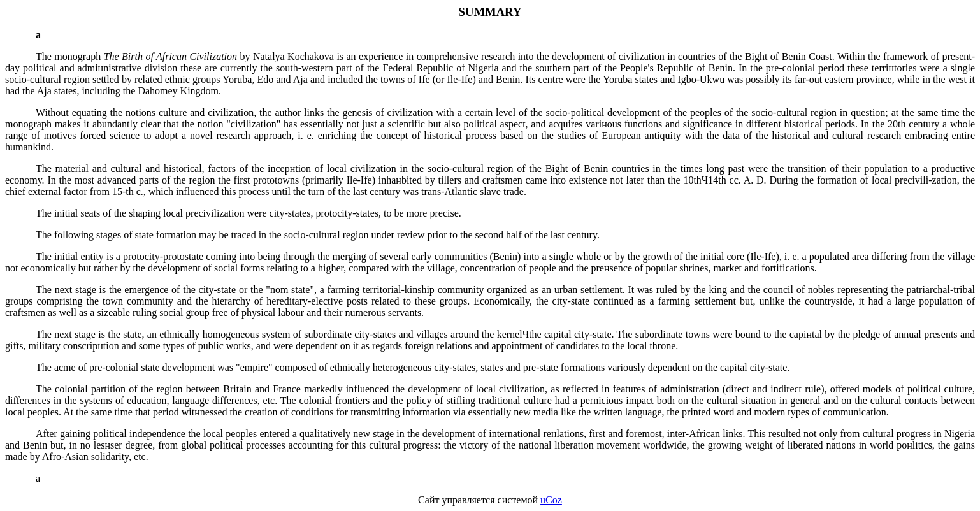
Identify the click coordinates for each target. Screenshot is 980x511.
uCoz (551, 500)
